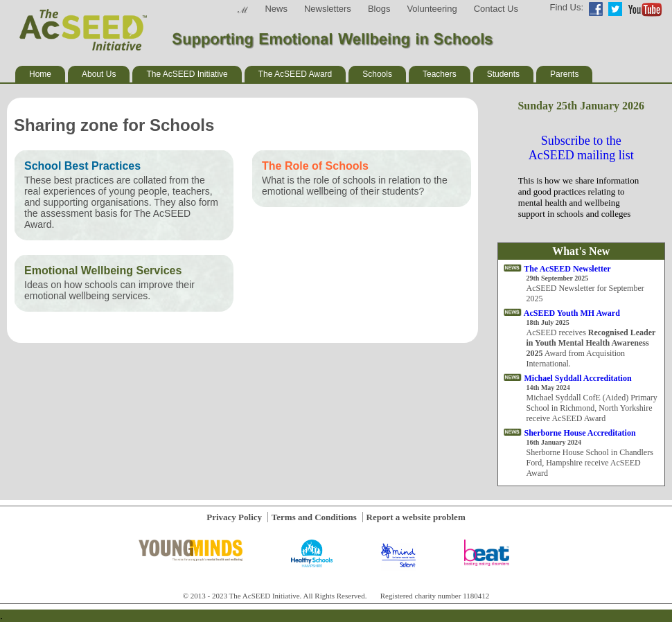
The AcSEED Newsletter (567, 269)
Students (503, 74)
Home (40, 74)
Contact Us (496, 9)
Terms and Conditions (314, 517)
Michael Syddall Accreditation (578, 378)
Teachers (440, 74)
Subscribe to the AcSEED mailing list (581, 148)
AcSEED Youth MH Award (572, 313)
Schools (377, 74)
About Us (99, 74)
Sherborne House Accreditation (580, 433)
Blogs (379, 9)
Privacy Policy (234, 517)
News (276, 9)
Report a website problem (416, 517)
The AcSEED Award (295, 74)
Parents (564, 74)
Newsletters (328, 9)
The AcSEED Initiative (187, 74)
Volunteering (432, 9)
